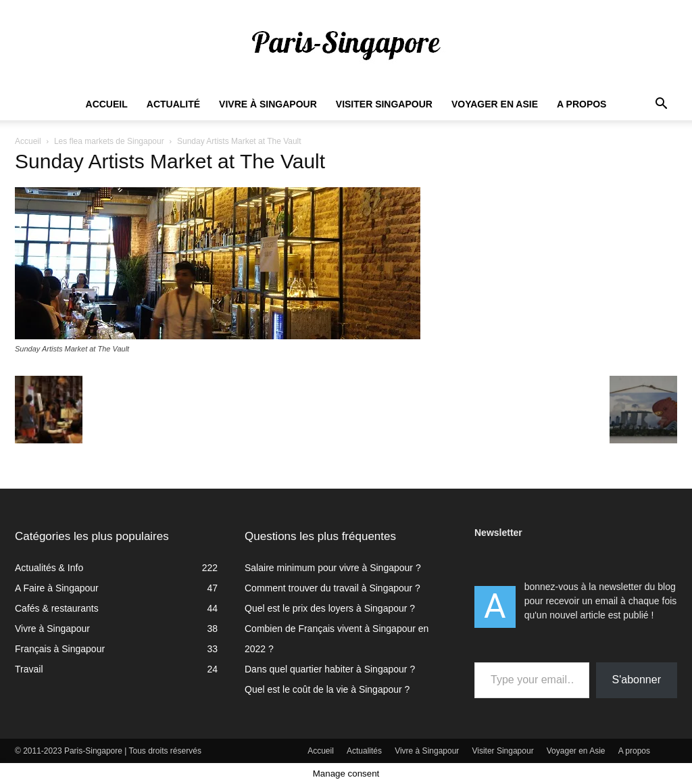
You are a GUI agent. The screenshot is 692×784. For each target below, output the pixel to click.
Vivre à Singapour (268, 104)
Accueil (107, 104)
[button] (661, 105)
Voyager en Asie (495, 104)
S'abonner (637, 680)
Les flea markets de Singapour (109, 141)
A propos (582, 104)
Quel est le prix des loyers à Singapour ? (330, 608)
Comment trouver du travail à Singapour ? (332, 588)
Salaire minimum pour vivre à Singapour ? (333, 568)
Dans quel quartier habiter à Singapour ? (330, 669)
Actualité (173, 104)
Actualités (364, 751)
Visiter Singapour (384, 104)
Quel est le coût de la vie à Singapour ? (327, 689)
